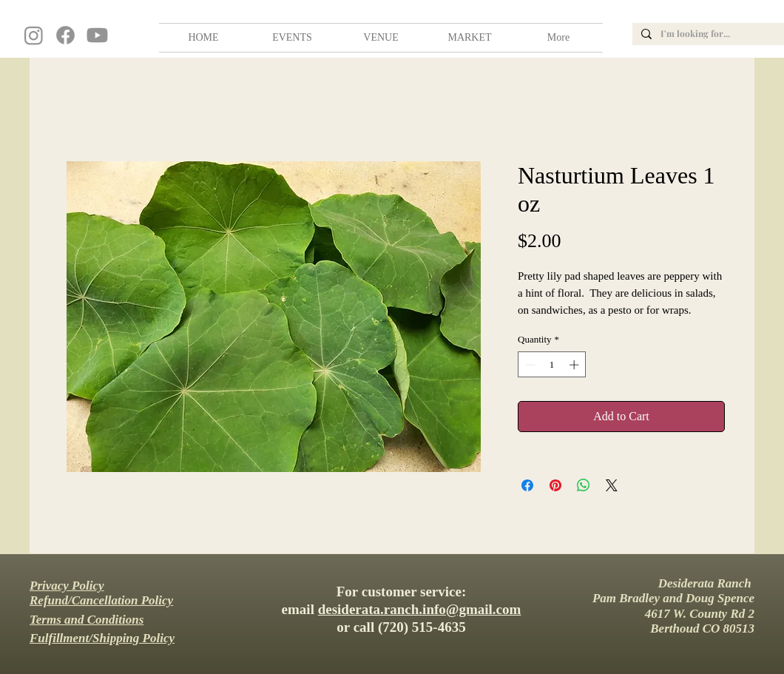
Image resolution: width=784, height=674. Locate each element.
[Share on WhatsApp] (584, 485)
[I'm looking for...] (722, 34)
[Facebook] (65, 35)
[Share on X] (612, 485)
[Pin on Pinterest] (555, 485)
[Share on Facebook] (527, 485)
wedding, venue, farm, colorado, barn (2, 5)
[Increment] (575, 365)
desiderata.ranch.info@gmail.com (420, 609)
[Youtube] (97, 35)
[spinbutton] (552, 365)
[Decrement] (529, 365)
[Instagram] (34, 35)
